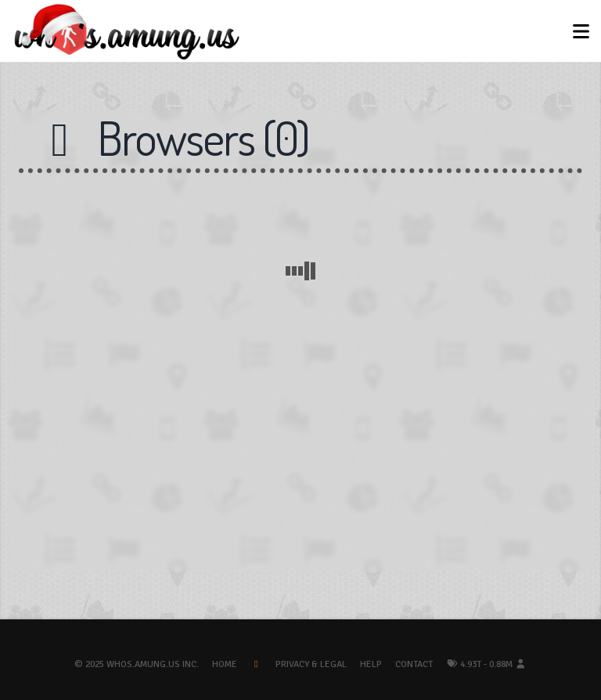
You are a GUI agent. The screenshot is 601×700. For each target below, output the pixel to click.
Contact (414, 664)
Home (225, 664)
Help (371, 664)
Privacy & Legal (311, 664)
